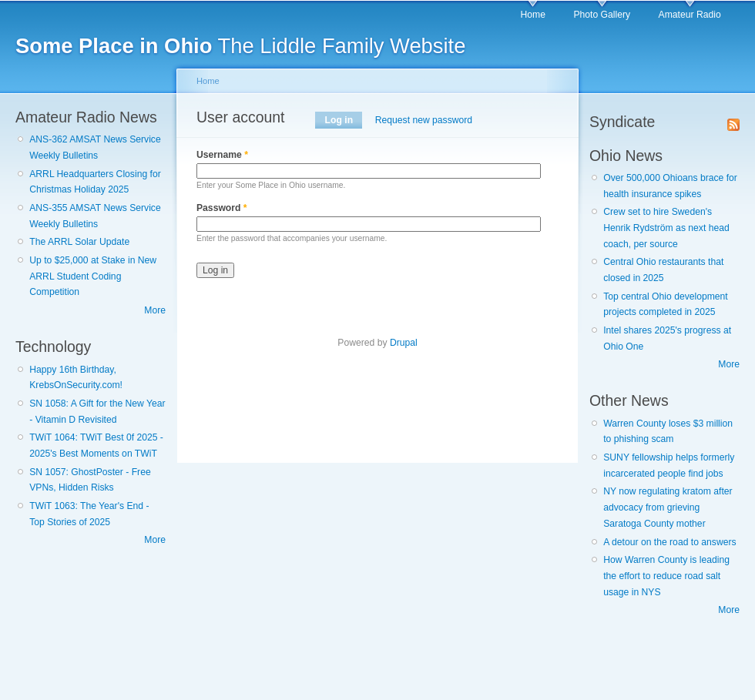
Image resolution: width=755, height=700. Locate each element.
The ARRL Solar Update (79, 242)
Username (222, 155)
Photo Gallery (602, 15)
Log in (344, 120)
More (155, 310)
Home (533, 15)
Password (222, 208)
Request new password (424, 120)
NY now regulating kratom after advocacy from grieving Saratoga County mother (668, 507)
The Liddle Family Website (240, 46)
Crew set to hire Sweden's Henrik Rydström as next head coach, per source (666, 228)
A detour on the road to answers (669, 542)
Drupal (404, 343)
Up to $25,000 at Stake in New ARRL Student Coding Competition (93, 276)
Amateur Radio (690, 15)
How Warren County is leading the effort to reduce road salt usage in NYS (666, 576)
